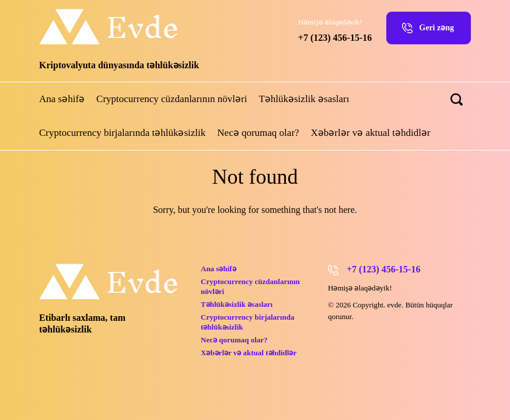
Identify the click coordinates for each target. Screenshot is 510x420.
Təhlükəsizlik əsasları (304, 99)
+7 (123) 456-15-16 (335, 38)
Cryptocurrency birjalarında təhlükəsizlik (122, 133)
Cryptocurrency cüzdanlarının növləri (172, 99)
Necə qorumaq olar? (258, 133)
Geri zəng (436, 28)
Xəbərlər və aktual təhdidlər (371, 133)
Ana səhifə (62, 99)
